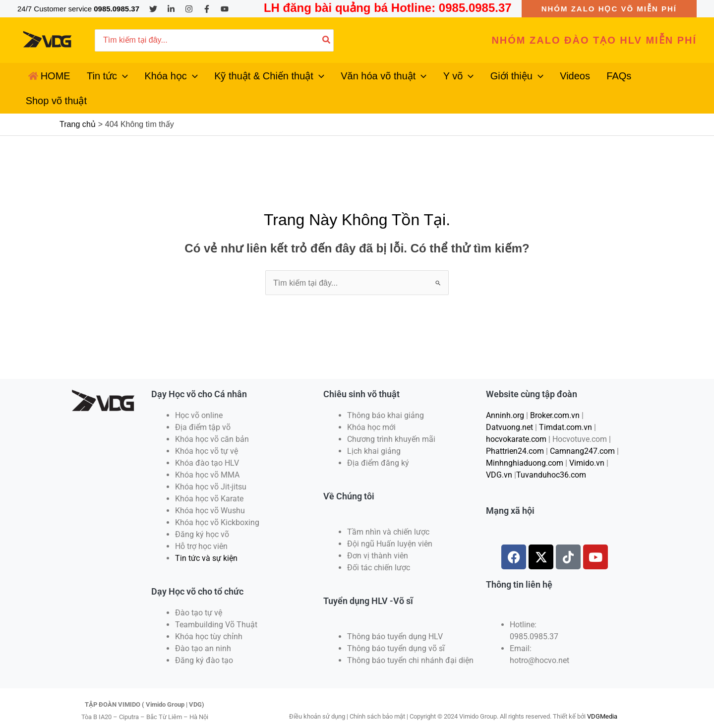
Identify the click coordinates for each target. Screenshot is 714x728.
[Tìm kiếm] (327, 40)
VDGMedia (602, 698)
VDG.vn (499, 456)
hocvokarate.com (516, 421)
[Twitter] (153, 9)
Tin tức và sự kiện (206, 540)
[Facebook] (207, 9)
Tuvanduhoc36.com (551, 456)
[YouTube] (225, 9)
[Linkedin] (171, 9)
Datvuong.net (509, 409)
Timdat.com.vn (565, 409)
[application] (116, 79)
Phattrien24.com (515, 433)
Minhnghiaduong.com (525, 445)
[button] (609, 9)
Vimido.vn (587, 445)
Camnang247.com (582, 433)
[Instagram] (189, 9)
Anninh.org (505, 397)
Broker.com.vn (555, 397)
